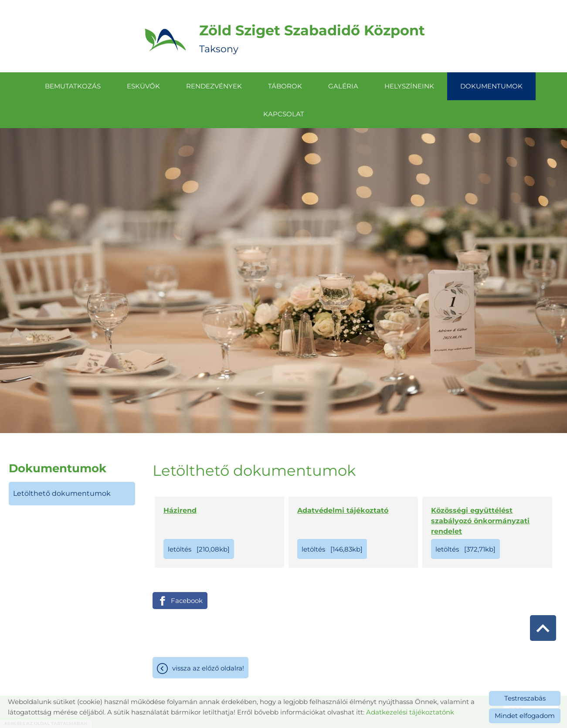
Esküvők (143, 86)
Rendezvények (214, 86)
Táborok (285, 86)
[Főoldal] (165, 38)
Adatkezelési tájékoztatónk (410, 712)
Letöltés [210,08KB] (199, 549)
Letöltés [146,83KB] (332, 549)
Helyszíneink (409, 86)
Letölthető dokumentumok (62, 493)
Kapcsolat (284, 114)
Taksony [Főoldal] (312, 38)
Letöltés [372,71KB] (465, 549)
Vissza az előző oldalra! (208, 668)
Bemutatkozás (73, 86)
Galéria (343, 86)
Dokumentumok (491, 86)
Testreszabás (525, 698)
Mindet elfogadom (525, 716)
